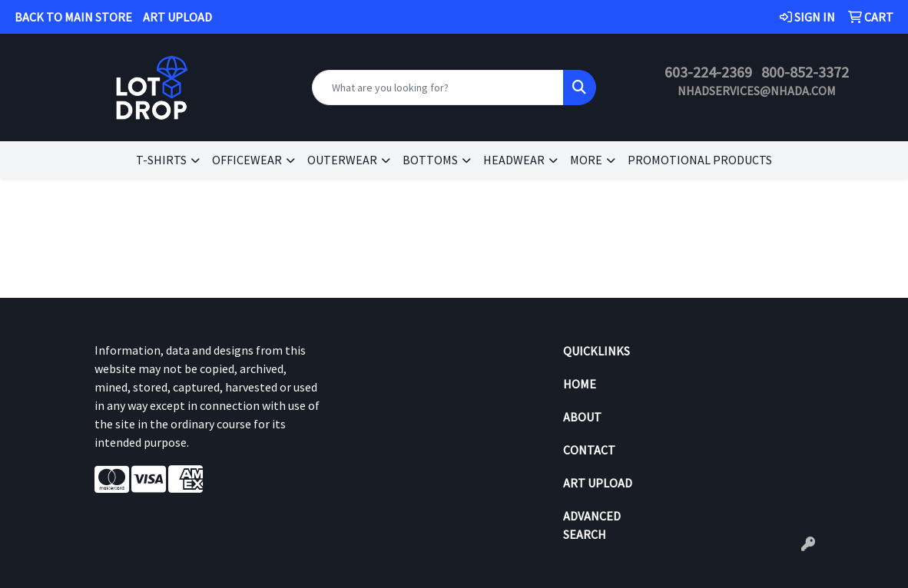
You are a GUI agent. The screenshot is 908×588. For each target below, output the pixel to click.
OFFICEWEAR (247, 160)
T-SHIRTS (161, 160)
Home (580, 384)
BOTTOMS (430, 160)
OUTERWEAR (342, 160)
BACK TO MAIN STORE (73, 17)
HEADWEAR (514, 160)
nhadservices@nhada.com (757, 91)
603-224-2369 (708, 72)
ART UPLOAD (177, 17)
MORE (586, 160)
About (582, 417)
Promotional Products (700, 160)
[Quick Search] (438, 88)
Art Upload (598, 483)
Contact (589, 450)
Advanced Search (592, 525)
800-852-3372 (805, 72)
